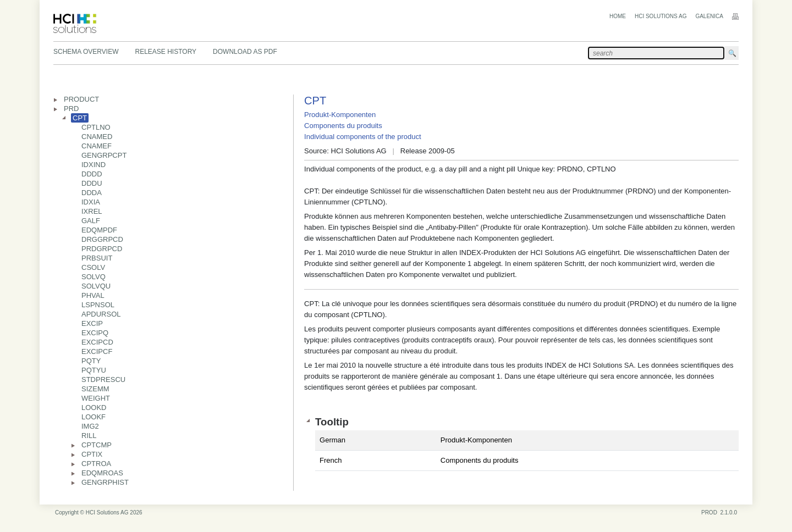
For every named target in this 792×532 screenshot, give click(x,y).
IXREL (92, 211)
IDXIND (94, 165)
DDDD (92, 174)
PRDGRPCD (102, 249)
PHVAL (93, 295)
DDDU (92, 183)
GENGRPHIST (105, 482)
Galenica (709, 16)
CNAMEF (97, 146)
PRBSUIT (97, 258)
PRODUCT (81, 99)
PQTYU (94, 370)
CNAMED (97, 137)
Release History (166, 52)
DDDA (92, 193)
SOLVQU (96, 286)
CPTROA (96, 464)
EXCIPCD (97, 342)
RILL (89, 436)
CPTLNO (96, 127)
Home (618, 16)
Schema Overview (86, 52)
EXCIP (92, 323)
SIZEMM (95, 389)
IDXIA (91, 202)
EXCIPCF (97, 351)
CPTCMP (97, 445)
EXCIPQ (95, 333)
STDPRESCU (103, 379)
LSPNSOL (98, 305)
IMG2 (90, 426)
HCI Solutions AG (661, 16)
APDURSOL (101, 314)
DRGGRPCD (102, 239)
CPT (80, 118)
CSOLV (93, 267)
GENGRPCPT (104, 155)
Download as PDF (245, 52)
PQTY (91, 361)
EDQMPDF (99, 230)
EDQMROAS (102, 473)
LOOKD (94, 408)
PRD (71, 109)
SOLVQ (94, 277)
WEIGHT (96, 398)
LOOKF (94, 417)
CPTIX (92, 454)
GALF (91, 221)
